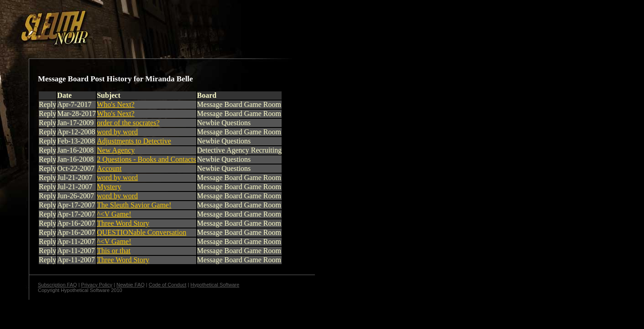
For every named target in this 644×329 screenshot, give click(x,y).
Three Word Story (123, 223)
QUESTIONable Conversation (141, 232)
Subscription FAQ (58, 285)
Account (109, 168)
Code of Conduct (168, 285)
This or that (114, 251)
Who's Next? (115, 104)
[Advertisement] (158, 24)
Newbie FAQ (131, 285)
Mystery (109, 187)
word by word (117, 132)
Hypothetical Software (215, 285)
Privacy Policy (97, 285)
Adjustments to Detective (134, 141)
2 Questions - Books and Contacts (146, 159)
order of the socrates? (128, 123)
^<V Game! (114, 214)
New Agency (116, 150)
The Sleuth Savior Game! (134, 205)
